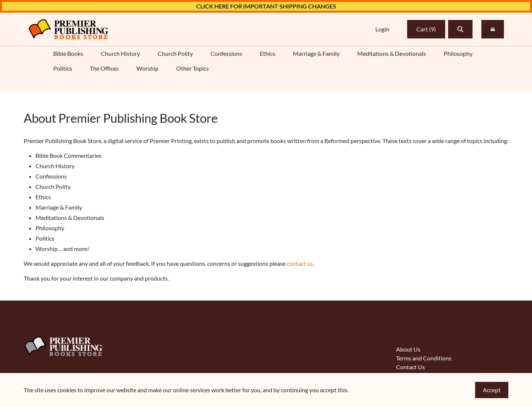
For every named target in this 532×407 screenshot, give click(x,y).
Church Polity (175, 53)
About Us (408, 349)
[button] (460, 29)
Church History (120, 53)
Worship (147, 68)
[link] (68, 29)
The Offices (104, 68)
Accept (492, 390)
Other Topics (192, 68)
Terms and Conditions (424, 358)
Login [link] (382, 29)
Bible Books (68, 53)
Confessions (226, 53)
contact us (300, 263)
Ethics (267, 53)
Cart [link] (426, 29)
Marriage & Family (316, 53)
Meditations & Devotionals (392, 53)
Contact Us (410, 367)
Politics (63, 68)
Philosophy (458, 53)
